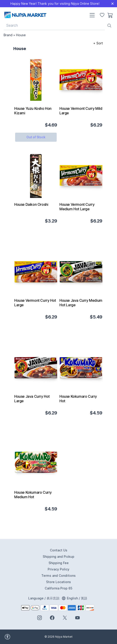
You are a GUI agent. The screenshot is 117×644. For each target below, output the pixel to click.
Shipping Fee (59, 563)
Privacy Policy (58, 569)
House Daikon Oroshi (31, 204)
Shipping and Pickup (58, 557)
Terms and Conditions (58, 576)
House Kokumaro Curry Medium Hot (33, 495)
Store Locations (58, 582)
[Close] (112, 4)
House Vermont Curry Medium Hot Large (77, 207)
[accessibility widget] (20, 637)
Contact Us (59, 550)
